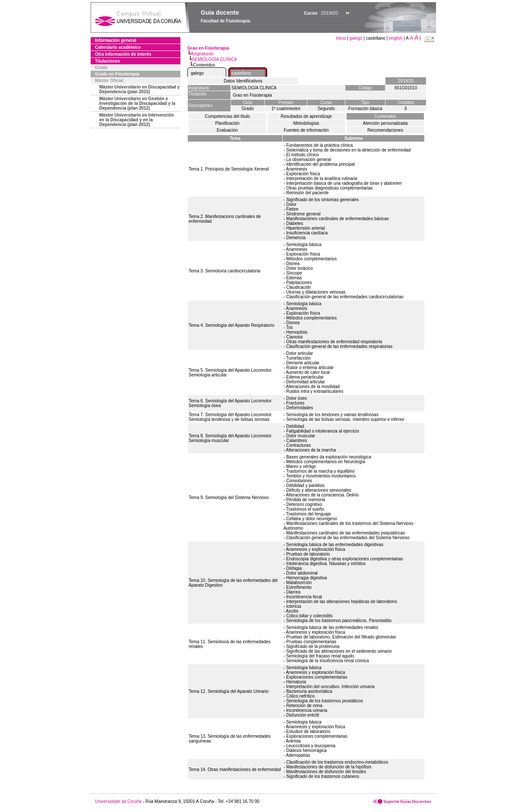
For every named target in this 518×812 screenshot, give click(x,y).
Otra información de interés (123, 54)
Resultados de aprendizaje (306, 116)
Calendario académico (118, 47)
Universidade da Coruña (118, 801)
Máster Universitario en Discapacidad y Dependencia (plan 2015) (139, 89)
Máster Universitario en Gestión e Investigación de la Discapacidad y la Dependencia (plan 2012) (137, 103)
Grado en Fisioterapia (117, 74)
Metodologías (306, 123)
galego (356, 38)
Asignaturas (202, 54)
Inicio (341, 38)
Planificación (227, 123)
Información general (116, 40)
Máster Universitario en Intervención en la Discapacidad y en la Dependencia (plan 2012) (137, 120)
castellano (242, 73)
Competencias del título (227, 116)
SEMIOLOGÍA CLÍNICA (215, 59)
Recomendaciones (385, 130)
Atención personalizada (385, 123)
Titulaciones (107, 61)
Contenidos (385, 116)
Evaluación (227, 130)
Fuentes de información (306, 130)
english (396, 38)
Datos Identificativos (243, 81)
